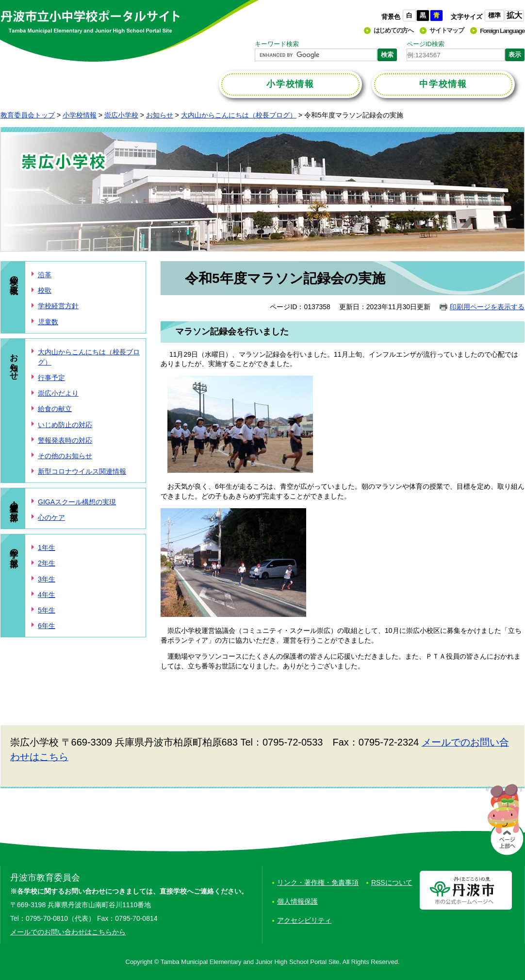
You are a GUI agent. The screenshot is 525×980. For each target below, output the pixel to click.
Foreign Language (502, 31)
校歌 (45, 290)
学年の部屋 (14, 548)
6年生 (47, 626)
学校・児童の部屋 (14, 502)
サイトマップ (446, 30)
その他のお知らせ (65, 456)
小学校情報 (80, 115)
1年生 (47, 548)
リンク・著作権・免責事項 (318, 882)
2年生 (47, 563)
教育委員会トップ (28, 115)
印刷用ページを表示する (487, 307)
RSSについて (392, 882)
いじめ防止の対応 (65, 425)
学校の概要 (14, 275)
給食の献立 (55, 409)
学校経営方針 (58, 306)
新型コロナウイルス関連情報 (82, 471)
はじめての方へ (394, 30)
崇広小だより (58, 393)
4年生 (47, 595)
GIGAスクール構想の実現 (77, 502)
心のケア (51, 517)
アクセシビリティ (304, 920)
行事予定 (51, 378)
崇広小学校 (121, 115)
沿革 (45, 275)
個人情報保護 (297, 901)
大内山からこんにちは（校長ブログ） (239, 115)
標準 (494, 15)
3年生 (47, 579)
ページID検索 (426, 44)
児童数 (48, 322)
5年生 (47, 610)
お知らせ (160, 115)
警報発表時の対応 (65, 440)
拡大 (514, 15)
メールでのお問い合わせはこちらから (68, 932)
